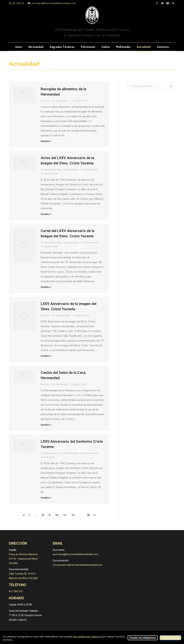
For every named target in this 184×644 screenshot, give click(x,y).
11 (65, 515)
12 (73, 515)
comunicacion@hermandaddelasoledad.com (78, 565)
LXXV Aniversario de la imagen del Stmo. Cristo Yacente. (68, 306)
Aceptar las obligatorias (143, 638)
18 (88, 515)
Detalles (45, 141)
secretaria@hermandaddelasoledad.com (54, 3)
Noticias (45, 101)
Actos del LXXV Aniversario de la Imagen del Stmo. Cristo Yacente (67, 161)
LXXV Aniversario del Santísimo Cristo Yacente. (72, 444)
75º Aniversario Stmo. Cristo (55, 170)
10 (57, 515)
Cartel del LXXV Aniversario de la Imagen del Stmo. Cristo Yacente (68, 233)
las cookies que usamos (87, 637)
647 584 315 (18, 3)
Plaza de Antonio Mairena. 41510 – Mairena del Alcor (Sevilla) (23, 559)
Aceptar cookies (170, 638)
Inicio (172, 64)
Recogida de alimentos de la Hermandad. (63, 92)
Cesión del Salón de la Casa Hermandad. (63, 375)
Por (60, 101)
